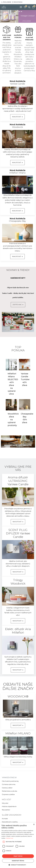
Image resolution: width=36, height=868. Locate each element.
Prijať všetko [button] (18, 856)
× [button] (34, 825)
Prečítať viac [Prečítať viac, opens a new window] (9, 838)
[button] (18, 865)
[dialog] (18, 845)
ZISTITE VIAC (17, 305)
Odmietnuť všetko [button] (18, 861)
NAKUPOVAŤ (17, 117)
